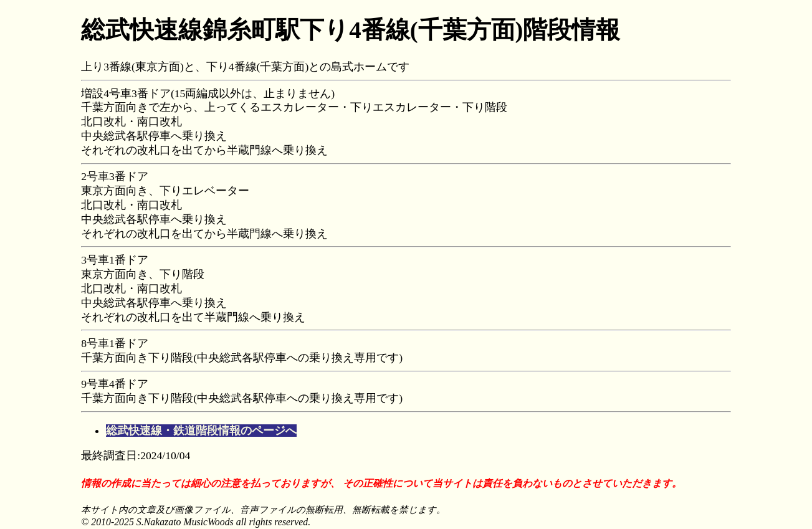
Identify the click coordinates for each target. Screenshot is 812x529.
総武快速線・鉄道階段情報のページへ (201, 431)
